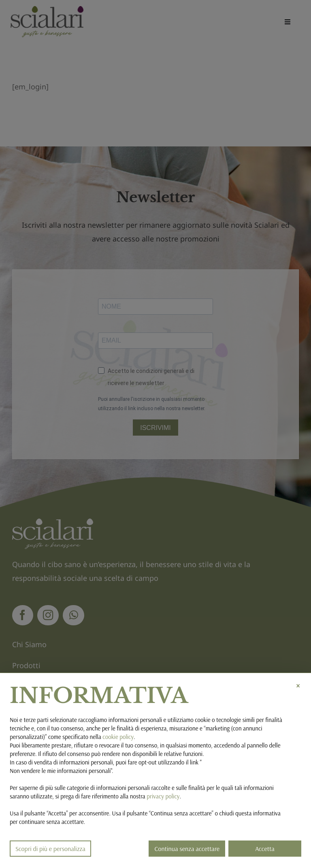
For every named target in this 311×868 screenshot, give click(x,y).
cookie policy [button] (118, 737)
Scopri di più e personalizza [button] (50, 849)
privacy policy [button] (163, 796)
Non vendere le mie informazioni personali (60, 771)
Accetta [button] (265, 849)
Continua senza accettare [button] (187, 849)
